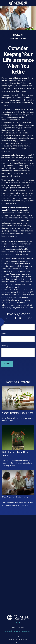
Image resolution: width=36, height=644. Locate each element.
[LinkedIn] (19, 623)
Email (4, 334)
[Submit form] (7, 364)
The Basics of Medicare (15, 497)
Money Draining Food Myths (18, 413)
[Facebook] (16, 623)
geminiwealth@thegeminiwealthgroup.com (18, 631)
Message (5, 346)
